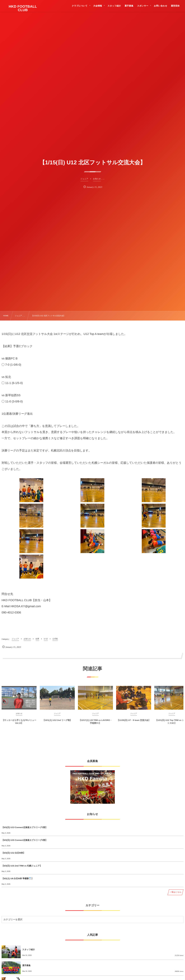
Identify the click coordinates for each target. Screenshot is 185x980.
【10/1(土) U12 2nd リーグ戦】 (57, 722)
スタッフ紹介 (29, 950)
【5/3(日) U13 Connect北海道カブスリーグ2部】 (24, 827)
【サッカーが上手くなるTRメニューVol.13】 (19, 724)
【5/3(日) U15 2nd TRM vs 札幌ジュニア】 (22, 866)
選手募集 (26, 965)
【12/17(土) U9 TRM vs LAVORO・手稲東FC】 (96, 724)
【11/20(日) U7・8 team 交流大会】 (134, 722)
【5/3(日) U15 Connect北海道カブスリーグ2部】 (24, 840)
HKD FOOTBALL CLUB (23, 8)
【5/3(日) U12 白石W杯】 (13, 853)
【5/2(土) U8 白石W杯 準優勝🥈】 (17, 878)
